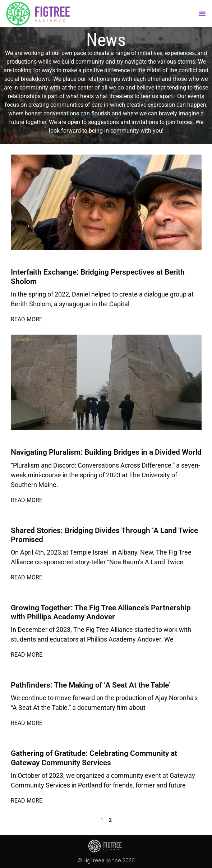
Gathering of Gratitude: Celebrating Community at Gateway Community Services (94, 758)
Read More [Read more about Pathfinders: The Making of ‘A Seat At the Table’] (27, 723)
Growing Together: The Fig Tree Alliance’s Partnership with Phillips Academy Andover (101, 612)
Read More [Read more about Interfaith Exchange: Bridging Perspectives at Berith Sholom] (27, 319)
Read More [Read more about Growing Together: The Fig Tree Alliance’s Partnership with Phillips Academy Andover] (27, 655)
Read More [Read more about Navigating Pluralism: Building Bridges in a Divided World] (27, 500)
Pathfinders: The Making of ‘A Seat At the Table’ (91, 685)
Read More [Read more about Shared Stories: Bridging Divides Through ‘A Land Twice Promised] (27, 577)
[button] (202, 14)
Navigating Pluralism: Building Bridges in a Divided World (106, 452)
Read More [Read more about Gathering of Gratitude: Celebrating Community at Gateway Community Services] (27, 801)
